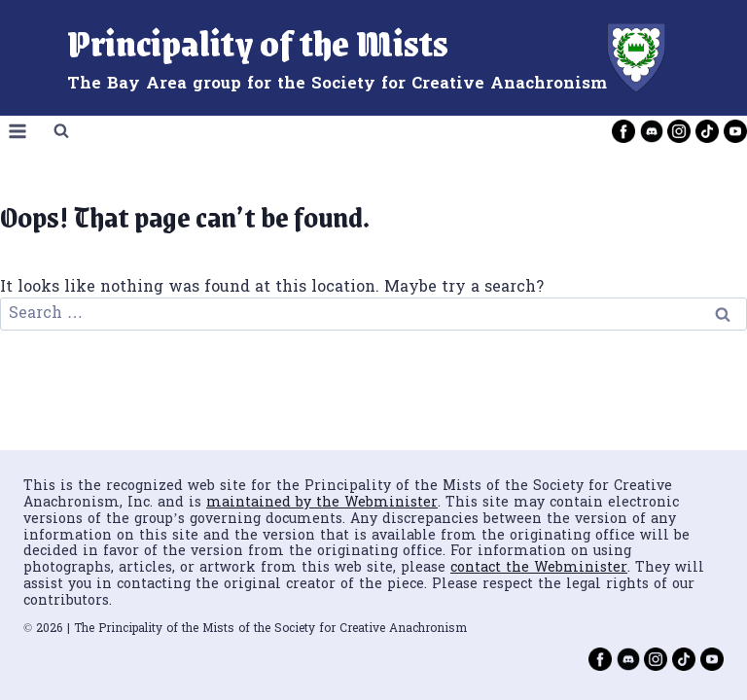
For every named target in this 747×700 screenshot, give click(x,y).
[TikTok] (707, 131)
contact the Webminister (539, 568)
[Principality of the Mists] (374, 58)
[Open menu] (18, 132)
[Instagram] (679, 131)
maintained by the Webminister (322, 503)
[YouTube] (735, 131)
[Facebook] (623, 131)
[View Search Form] (61, 131)
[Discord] (652, 131)
